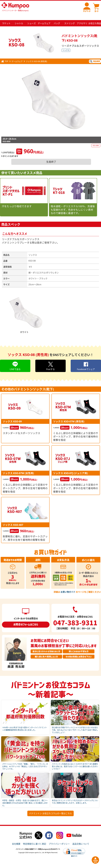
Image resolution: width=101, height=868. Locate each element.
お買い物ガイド (68, 586)
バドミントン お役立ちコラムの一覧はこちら (50, 807)
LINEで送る (15, 360)
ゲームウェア (17, 55)
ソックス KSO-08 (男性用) (37, 55)
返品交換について (81, 838)
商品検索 (95, 55)
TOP (5, 55)
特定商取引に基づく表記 (35, 838)
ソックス (66, 44)
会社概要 (16, 838)
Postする (50, 360)
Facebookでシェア (86, 360)
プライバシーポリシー (59, 838)
